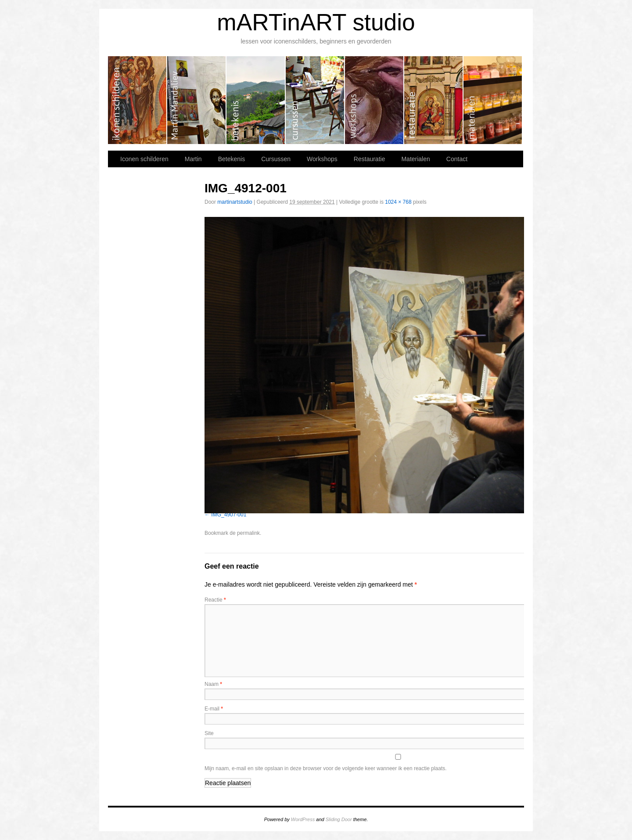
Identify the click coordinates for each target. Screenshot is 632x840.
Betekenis (256, 100)
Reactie (215, 600)
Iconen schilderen (138, 100)
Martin (197, 100)
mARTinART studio (316, 22)
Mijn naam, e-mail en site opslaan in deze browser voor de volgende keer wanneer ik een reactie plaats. (326, 768)
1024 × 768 (398, 202)
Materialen (493, 100)
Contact (457, 159)
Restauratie (434, 100)
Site (209, 733)
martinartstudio (235, 202)
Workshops (375, 100)
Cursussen (315, 100)
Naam (213, 684)
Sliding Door (339, 819)
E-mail (214, 709)
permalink (248, 533)
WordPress (303, 819)
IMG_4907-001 (229, 515)
